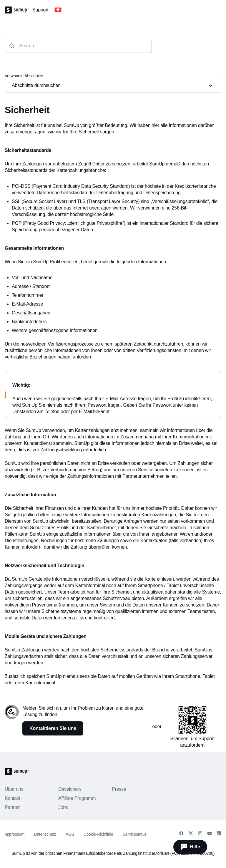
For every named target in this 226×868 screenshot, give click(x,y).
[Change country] (58, 10)
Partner (12, 807)
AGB (70, 834)
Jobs (63, 807)
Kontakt (13, 798)
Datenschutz (45, 834)
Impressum (15, 834)
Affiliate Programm (77, 798)
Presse (119, 789)
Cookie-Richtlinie (98, 834)
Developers (70, 789)
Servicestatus (135, 834)
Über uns (14, 789)
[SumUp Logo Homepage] (19, 10)
